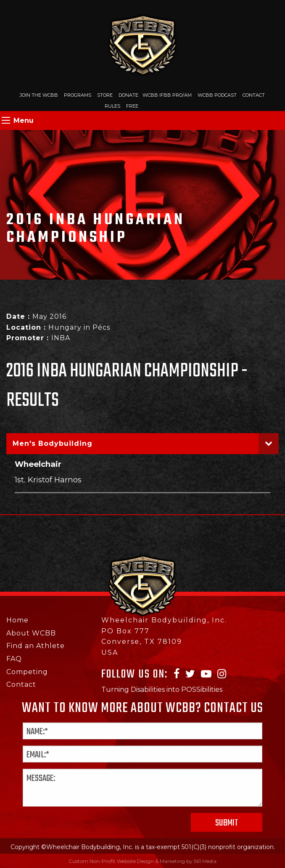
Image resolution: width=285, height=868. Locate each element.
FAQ (14, 659)
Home (17, 620)
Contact (254, 95)
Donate (128, 95)
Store (105, 95)
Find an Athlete (36, 646)
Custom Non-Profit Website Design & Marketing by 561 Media (142, 861)
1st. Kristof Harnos (48, 480)
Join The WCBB (39, 95)
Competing (27, 672)
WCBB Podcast (217, 95)
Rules (112, 106)
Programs (78, 95)
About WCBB (31, 633)
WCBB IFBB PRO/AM (167, 95)
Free (132, 106)
